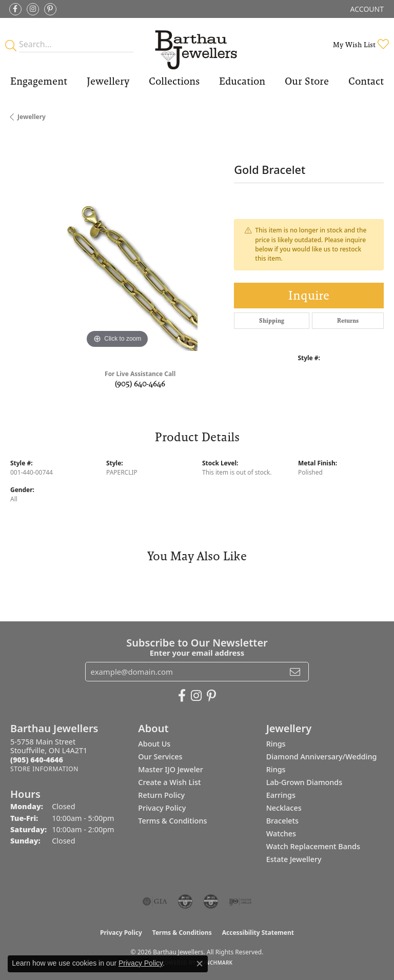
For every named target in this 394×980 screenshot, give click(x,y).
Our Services (160, 757)
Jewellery (108, 81)
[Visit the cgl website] (211, 901)
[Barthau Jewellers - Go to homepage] (197, 44)
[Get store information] (44, 769)
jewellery (32, 117)
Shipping (272, 321)
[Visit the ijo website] (240, 901)
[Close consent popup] (200, 964)
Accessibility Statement (258, 933)
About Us (154, 744)
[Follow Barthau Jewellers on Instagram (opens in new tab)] (33, 9)
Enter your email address (197, 653)
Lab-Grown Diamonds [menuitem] (304, 782)
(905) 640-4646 (140, 384)
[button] (366, 9)
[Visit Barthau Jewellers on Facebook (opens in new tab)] (15, 9)
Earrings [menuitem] (281, 795)
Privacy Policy (162, 808)
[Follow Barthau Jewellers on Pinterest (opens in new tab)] (50, 9)
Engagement (39, 81)
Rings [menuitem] (276, 744)
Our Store (307, 81)
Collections (174, 81)
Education (242, 81)
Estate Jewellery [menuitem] (294, 859)
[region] (117, 244)
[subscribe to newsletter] (295, 672)
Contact (366, 81)
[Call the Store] (37, 760)
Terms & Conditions (172, 821)
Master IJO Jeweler (171, 769)
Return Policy (161, 795)
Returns (348, 321)
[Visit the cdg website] (185, 901)
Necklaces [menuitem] (284, 808)
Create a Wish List (169, 782)
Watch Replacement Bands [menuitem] (313, 846)
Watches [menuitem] (281, 834)
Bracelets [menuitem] (282, 821)
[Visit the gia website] (155, 901)
